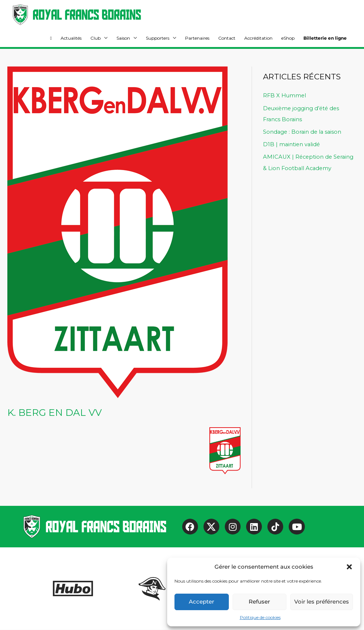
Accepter (201, 602)
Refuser (259, 602)
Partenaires (197, 38)
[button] (349, 567)
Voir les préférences (322, 602)
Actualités (71, 38)
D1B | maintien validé (292, 144)
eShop (288, 38)
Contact (227, 38)
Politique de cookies (260, 617)
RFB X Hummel (285, 96)
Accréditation (258, 38)
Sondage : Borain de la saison (303, 132)
